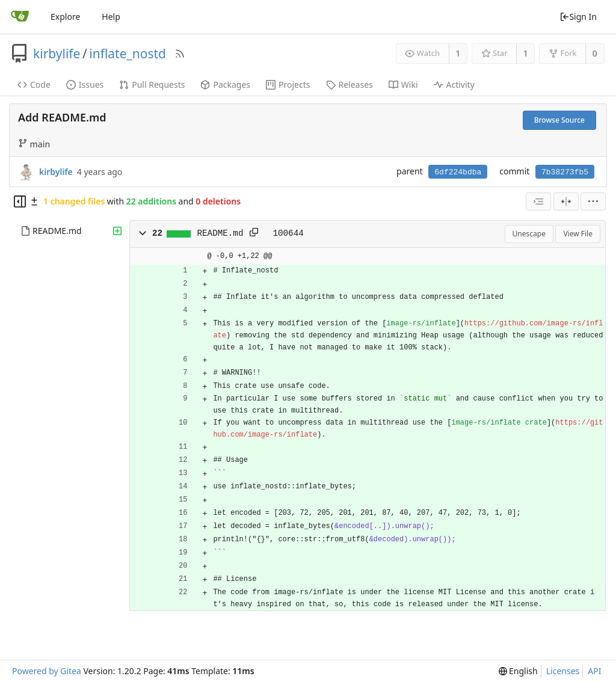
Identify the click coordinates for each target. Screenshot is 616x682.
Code (34, 84)
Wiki (403, 84)
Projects (288, 84)
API (594, 671)
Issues (85, 84)
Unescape (529, 234)
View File (578, 234)
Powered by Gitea (47, 671)
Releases (350, 84)
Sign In (578, 17)
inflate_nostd (128, 54)
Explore (65, 17)
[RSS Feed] (180, 54)
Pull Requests (152, 84)
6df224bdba (458, 172)
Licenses (563, 671)
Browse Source (559, 120)
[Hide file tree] (20, 201)
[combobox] (538, 201)
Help (111, 17)
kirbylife (57, 54)
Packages (225, 84)
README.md (57, 231)
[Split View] (566, 201)
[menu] (593, 201)
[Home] (20, 17)
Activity (454, 84)
